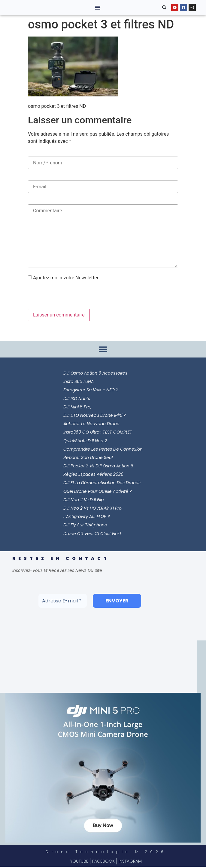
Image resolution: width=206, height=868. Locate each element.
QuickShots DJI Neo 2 (85, 441)
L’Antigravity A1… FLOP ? (86, 516)
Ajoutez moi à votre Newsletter (63, 278)
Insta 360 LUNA (79, 381)
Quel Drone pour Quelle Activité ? (97, 491)
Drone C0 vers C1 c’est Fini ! (92, 534)
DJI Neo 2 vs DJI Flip (83, 500)
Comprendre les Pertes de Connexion (103, 449)
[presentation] (69, 296)
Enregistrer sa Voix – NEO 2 (91, 390)
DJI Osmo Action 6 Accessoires (95, 373)
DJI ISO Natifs (77, 399)
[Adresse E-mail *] (63, 601)
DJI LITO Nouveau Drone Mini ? (94, 415)
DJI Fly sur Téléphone (85, 525)
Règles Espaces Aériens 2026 (93, 474)
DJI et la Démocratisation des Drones (102, 483)
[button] (98, 7)
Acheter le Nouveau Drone (91, 424)
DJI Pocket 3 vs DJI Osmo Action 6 (98, 466)
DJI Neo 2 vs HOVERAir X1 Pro (92, 508)
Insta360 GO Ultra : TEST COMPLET (98, 432)
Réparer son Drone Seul (88, 458)
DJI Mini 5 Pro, (77, 407)
